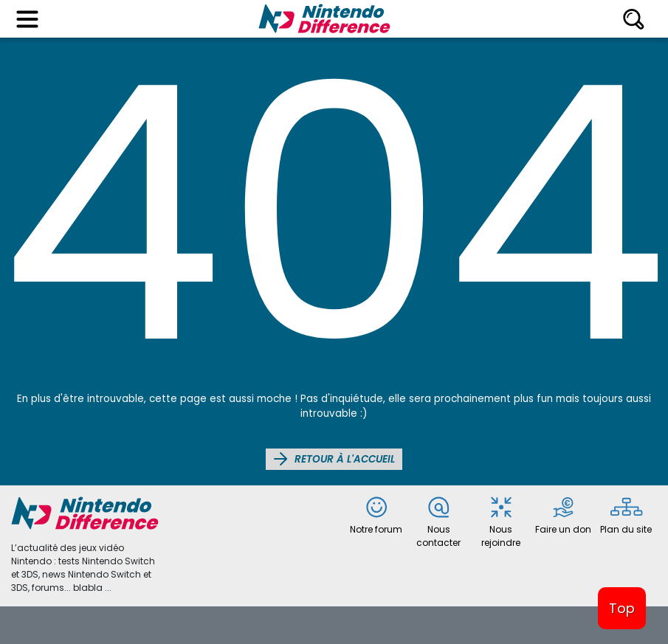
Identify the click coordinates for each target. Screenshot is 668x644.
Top (622, 608)
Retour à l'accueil (334, 459)
